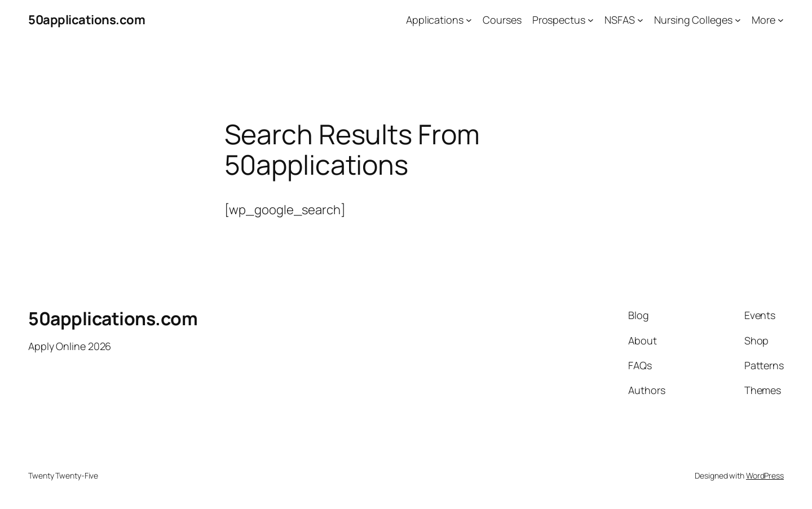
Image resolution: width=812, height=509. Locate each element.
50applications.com (87, 20)
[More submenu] (781, 20)
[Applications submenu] (469, 20)
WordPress (765, 475)
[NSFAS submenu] (640, 20)
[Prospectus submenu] (591, 20)
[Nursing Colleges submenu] (738, 20)
